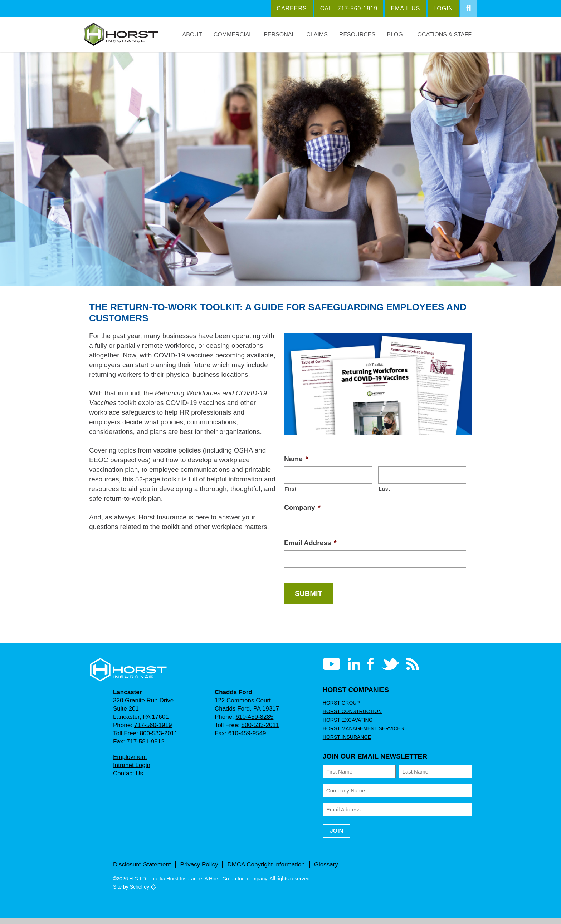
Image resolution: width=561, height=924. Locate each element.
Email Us (402, 8)
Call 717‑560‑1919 (348, 8)
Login (439, 8)
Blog (398, 34)
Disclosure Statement (142, 871)
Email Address (310, 549)
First (290, 494)
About (201, 34)
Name (297, 464)
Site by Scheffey (131, 893)
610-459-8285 (253, 723)
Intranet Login (132, 771)
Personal (286, 34)
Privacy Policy (199, 871)
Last (384, 494)
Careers (295, 8)
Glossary (329, 871)
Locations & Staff (444, 34)
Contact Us (128, 779)
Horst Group (340, 709)
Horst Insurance (346, 743)
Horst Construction (351, 717)
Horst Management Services (361, 735)
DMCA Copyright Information (267, 871)
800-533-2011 (158, 739)
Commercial (241, 34)
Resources (362, 34)
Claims (323, 34)
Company (302, 513)
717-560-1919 (151, 731)
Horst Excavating (346, 726)
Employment (130, 763)
